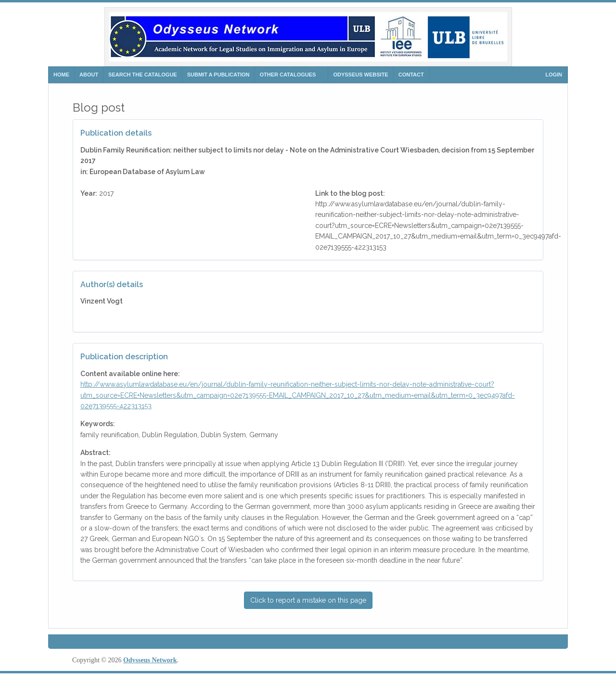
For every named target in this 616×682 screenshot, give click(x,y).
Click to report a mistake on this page (308, 600)
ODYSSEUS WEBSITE (360, 75)
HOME (61, 75)
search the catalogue (143, 75)
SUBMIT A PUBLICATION (218, 75)
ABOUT (89, 75)
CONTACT (411, 75)
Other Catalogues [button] (288, 75)
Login (554, 75)
